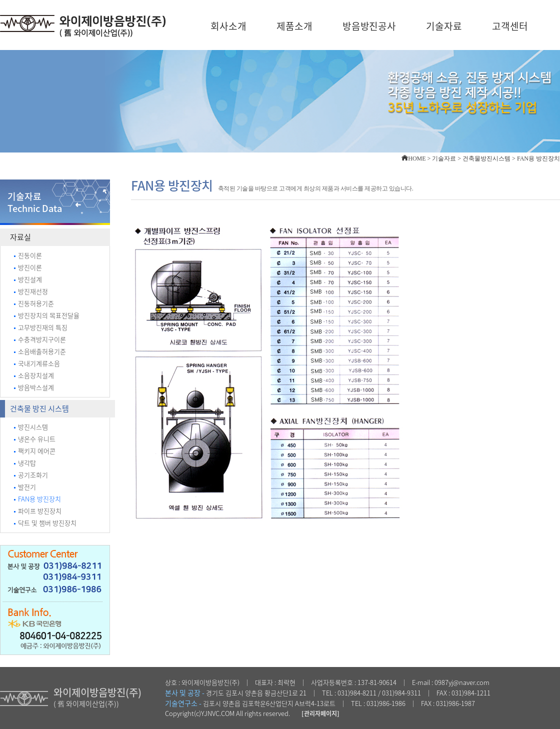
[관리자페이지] (320, 713)
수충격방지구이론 (40, 339)
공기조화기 (31, 475)
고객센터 (510, 26)
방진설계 (28, 279)
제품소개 (294, 26)
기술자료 (444, 26)
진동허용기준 (34, 303)
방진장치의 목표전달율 (47, 315)
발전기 (25, 487)
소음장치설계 (34, 375)
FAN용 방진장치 (37, 499)
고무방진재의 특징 (41, 327)
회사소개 (228, 26)
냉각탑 (25, 463)
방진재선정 (31, 291)
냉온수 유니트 (35, 439)
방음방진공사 (369, 26)
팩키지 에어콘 (35, 451)
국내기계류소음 (37, 363)
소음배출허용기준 (40, 351)
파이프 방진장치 (38, 511)
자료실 (20, 237)
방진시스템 (31, 427)
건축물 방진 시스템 (39, 408)
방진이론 (28, 267)
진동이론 (28, 255)
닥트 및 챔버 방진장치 (45, 523)
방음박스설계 (34, 387)
